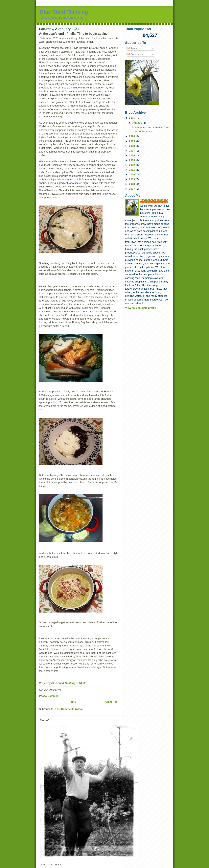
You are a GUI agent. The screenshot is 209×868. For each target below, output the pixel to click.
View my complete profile (141, 308)
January (138, 123)
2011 (132, 170)
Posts (132, 48)
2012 (132, 165)
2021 (132, 118)
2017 (132, 151)
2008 (132, 184)
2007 (132, 189)
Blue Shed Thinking (64, 12)
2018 (132, 146)
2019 (132, 141)
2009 (132, 179)
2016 (132, 155)
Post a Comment (49, 696)
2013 (132, 160)
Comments (135, 54)
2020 (132, 136)
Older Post (112, 702)
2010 (132, 174)
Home (72, 702)
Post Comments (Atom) (69, 709)
